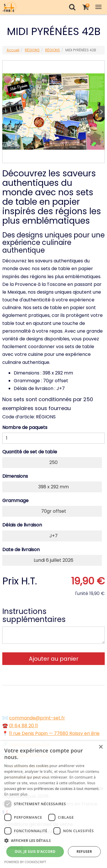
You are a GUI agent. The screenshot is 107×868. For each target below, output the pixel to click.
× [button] (101, 747)
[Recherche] (72, 7)
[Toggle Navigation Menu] (98, 7)
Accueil (13, 50)
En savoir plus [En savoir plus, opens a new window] (16, 794)
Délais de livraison (22, 525)
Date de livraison (21, 550)
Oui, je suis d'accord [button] (35, 852)
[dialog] (53, 804)
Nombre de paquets (25, 427)
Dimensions (15, 476)
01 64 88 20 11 (24, 726)
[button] (53, 841)
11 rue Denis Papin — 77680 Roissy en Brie (54, 733)
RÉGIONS (32, 50)
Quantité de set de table (30, 452)
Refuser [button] (84, 852)
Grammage (15, 501)
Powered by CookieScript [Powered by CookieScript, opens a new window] (25, 862)
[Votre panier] (85, 7)
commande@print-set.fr (37, 718)
